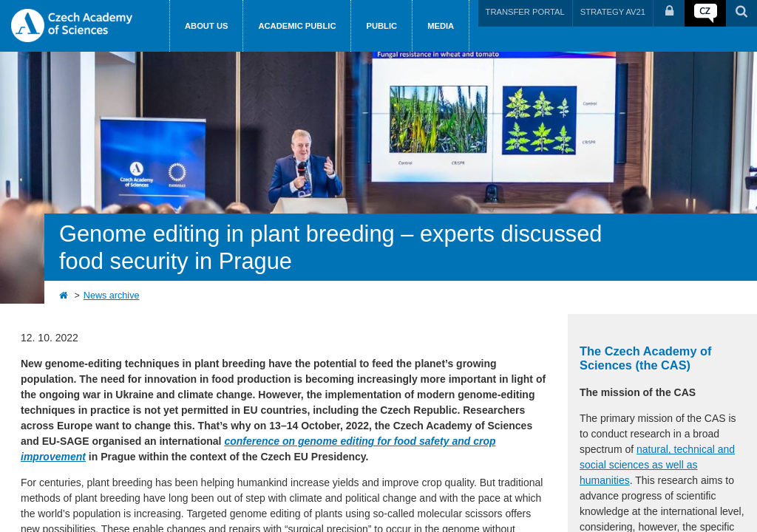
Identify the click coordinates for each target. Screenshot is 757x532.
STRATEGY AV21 (613, 12)
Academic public (297, 26)
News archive (112, 296)
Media (441, 26)
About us (206, 26)
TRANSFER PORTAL (525, 12)
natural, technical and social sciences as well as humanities (657, 465)
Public (381, 26)
